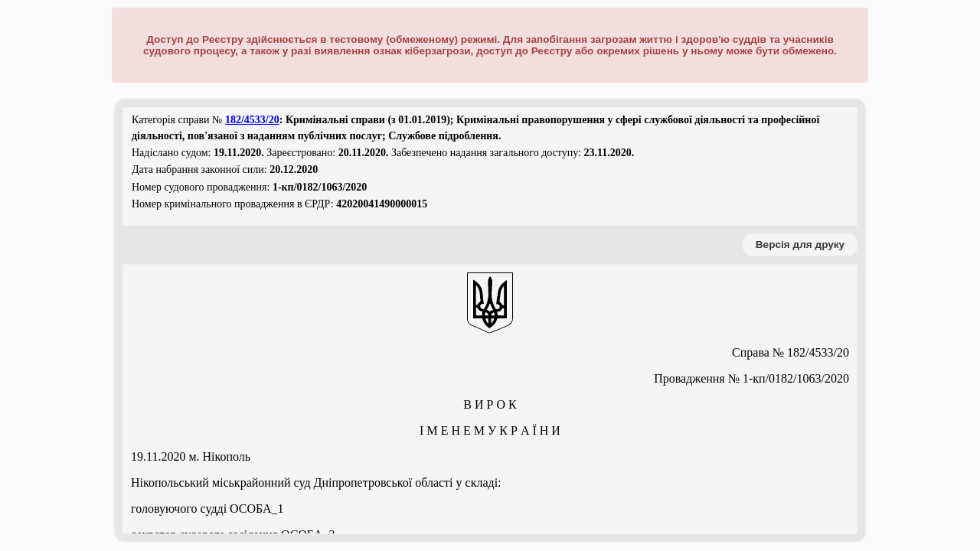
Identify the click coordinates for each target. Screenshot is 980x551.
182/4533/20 (252, 120)
